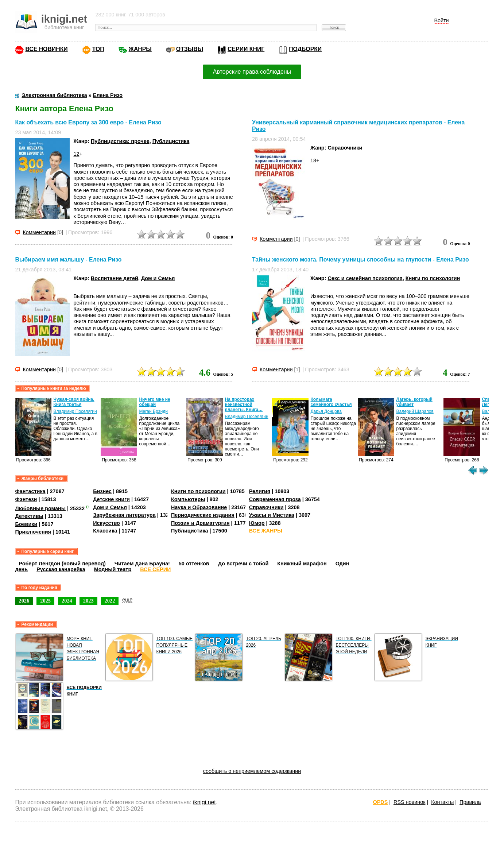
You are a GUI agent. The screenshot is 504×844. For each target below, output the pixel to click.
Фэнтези (26, 499)
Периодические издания (203, 515)
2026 (24, 601)
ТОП (98, 49)
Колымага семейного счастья (331, 402)
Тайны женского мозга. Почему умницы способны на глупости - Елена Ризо (360, 260)
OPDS (380, 802)
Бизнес (102, 491)
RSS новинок (409, 802)
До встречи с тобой (243, 564)
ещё (127, 600)
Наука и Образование (199, 507)
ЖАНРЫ (140, 49)
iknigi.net (204, 802)
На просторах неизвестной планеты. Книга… (244, 404)
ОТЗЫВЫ (190, 49)
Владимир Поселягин (75, 411)
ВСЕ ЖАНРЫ (266, 531)
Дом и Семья (158, 278)
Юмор (257, 523)
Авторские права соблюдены (252, 72)
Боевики (26, 524)
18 (313, 160)
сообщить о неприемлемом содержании (252, 771)
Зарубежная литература (124, 515)
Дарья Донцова (326, 411)
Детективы (29, 516)
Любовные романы (40, 508)
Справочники (345, 148)
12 (76, 154)
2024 (67, 601)
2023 (88, 601)
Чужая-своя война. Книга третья (74, 402)
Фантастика (30, 491)
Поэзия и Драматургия (200, 523)
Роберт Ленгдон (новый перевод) (62, 564)
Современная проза (275, 499)
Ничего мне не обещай (154, 402)
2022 (110, 601)
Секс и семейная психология (365, 278)
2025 (45, 601)
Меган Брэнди (153, 411)
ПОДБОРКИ (305, 49)
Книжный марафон (302, 564)
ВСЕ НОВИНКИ (46, 49)
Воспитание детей (115, 278)
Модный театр (113, 569)
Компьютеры (188, 499)
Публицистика (171, 141)
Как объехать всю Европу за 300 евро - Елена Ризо (88, 122)
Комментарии (39, 232)
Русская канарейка (61, 569)
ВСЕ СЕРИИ (155, 569)
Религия (260, 491)
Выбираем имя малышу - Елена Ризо (68, 260)
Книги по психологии (433, 278)
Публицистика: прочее (120, 141)
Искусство (106, 523)
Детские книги (111, 499)
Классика (105, 531)
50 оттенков (194, 564)
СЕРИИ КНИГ (246, 49)
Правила (470, 802)
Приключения (33, 532)
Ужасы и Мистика (272, 515)
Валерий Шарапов (415, 411)
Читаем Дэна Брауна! (142, 564)
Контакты (442, 802)
